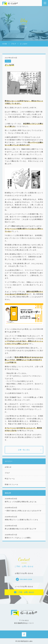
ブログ (8, 61)
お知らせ (8, 467)
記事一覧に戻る (24, 450)
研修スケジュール (11, 484)
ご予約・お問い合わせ (26, 592)
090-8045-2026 (26, 579)
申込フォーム (10, 479)
